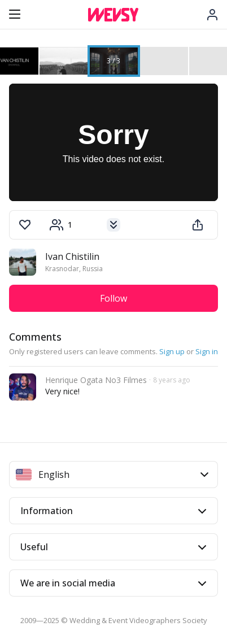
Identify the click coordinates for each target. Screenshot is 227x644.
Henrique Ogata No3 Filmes (96, 380)
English (112, 475)
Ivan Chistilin (72, 256)
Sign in (207, 351)
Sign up (172, 351)
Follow (114, 298)
